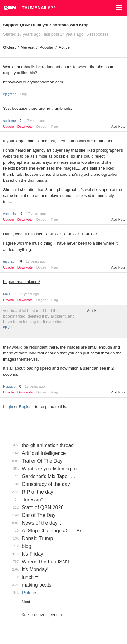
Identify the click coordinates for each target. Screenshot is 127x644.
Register (26, 407)
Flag (24, 94)
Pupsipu (9, 386)
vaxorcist (10, 214)
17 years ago (35, 121)
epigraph (10, 94)
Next (26, 602)
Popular (47, 47)
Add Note (118, 127)
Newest (28, 47)
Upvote (9, 127)
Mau (6, 294)
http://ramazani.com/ (21, 282)
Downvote (25, 127)
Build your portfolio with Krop (60, 25)
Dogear (42, 127)
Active (64, 47)
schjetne (9, 121)
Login (8, 407)
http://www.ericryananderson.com (33, 82)
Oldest (9, 47)
